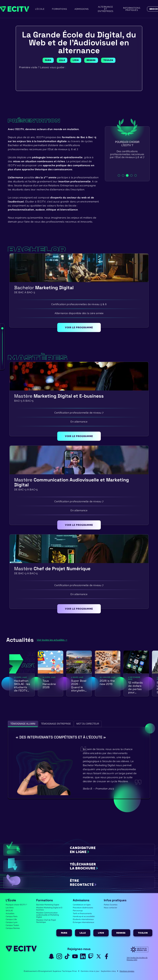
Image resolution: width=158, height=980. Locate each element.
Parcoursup (78, 911)
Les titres (10, 908)
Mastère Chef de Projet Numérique (46, 921)
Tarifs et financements (82, 914)
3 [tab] (127, 175)
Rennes (121, 933)
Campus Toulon (12, 925)
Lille (83, 933)
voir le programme (79, 327)
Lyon (101, 933)
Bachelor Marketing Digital (48, 905)
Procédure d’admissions (83, 908)
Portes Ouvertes (111, 905)
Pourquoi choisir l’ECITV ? (16, 905)
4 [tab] (131, 175)
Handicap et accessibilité (84, 916)
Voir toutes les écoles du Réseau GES (137, 959)
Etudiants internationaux (83, 919)
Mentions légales (127, 971)
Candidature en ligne (82, 905)
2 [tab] (123, 175)
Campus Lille (11, 919)
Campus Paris (12, 916)
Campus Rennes (13, 928)
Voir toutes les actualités (51, 640)
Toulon (143, 933)
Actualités (10, 914)
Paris (64, 933)
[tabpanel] (127, 154)
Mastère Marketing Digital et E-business (50, 909)
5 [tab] (136, 175)
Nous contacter (110, 908)
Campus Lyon (12, 922)
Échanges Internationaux (83, 922)
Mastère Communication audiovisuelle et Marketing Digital (48, 915)
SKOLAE (9, 911)
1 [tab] (119, 175)
